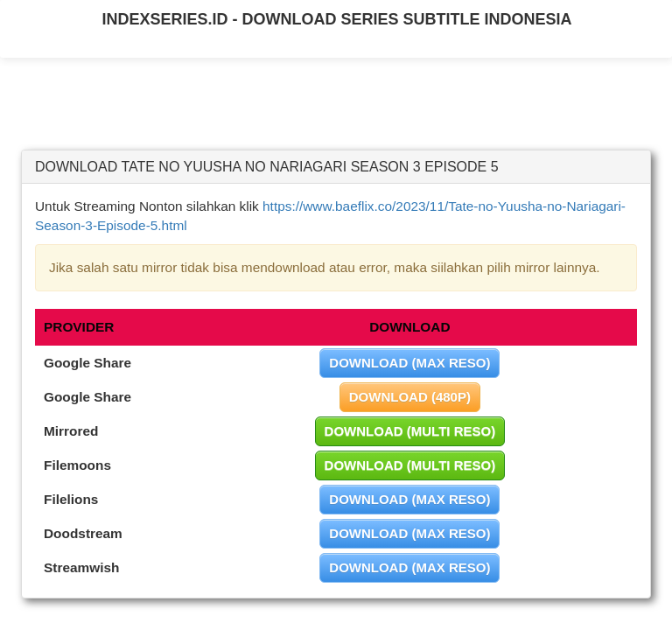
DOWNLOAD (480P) (410, 397)
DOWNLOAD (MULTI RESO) (410, 431)
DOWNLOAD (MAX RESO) (409, 363)
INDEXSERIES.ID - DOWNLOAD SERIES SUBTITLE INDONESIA (336, 19)
